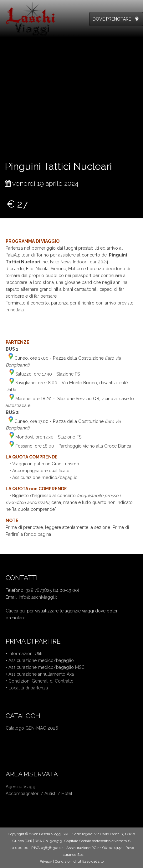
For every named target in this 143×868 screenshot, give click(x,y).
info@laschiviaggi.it (38, 597)
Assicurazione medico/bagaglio (41, 660)
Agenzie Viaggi (21, 787)
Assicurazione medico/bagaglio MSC (46, 667)
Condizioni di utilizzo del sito (79, 861)
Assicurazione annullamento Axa (41, 674)
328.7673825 (39, 590)
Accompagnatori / (25, 794)
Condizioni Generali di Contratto (41, 681)
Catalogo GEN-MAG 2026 (32, 728)
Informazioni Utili (25, 654)
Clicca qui (16, 611)
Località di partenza (28, 688)
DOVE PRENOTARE (112, 19)
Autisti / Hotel (58, 794)
